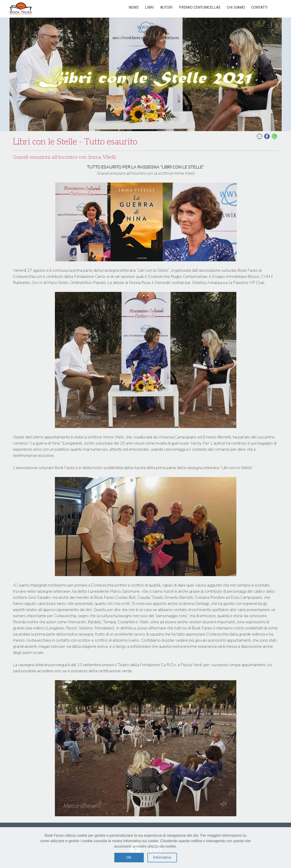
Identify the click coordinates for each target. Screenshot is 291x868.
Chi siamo (236, 7)
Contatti (259, 7)
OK (129, 857)
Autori (166, 7)
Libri (149, 7)
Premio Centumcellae (200, 7)
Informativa (162, 857)
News (134, 7)
